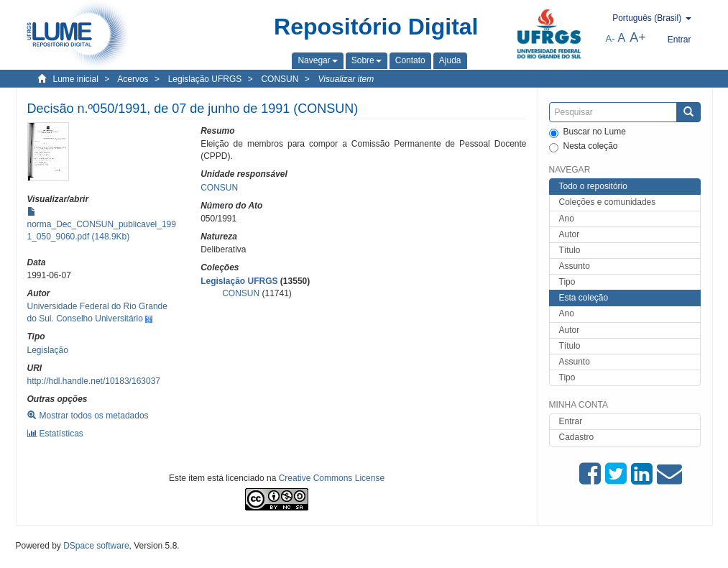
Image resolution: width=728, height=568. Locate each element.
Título (570, 250)
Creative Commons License (332, 478)
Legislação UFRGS (205, 79)
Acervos (133, 79)
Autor (570, 234)
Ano (567, 219)
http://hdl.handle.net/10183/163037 (94, 381)
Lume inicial (76, 79)
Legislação (48, 350)
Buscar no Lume (588, 132)
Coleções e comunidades (608, 202)
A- (610, 38)
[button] (317, 60)
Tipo (567, 282)
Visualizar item (346, 79)
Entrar (571, 421)
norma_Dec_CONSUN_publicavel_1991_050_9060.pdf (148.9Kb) (102, 224)
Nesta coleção (584, 147)
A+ (638, 37)
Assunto (575, 266)
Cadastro (577, 437)
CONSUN (280, 79)
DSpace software (96, 546)
